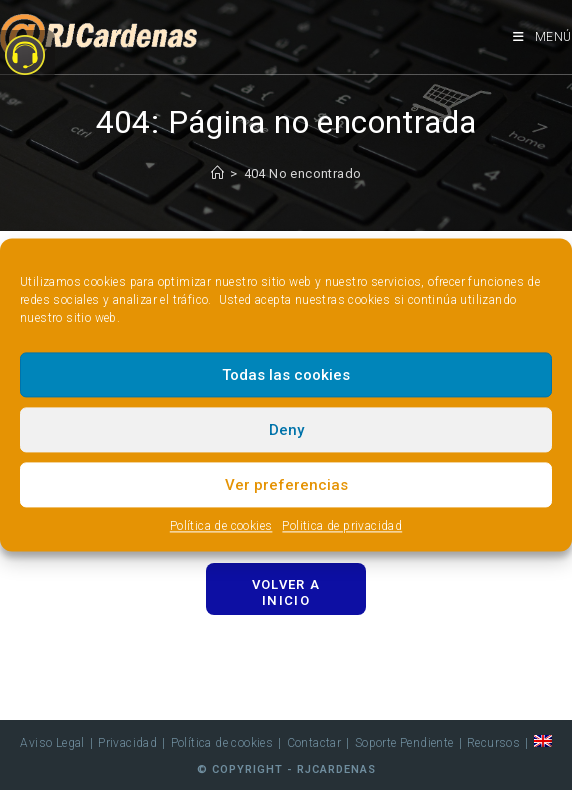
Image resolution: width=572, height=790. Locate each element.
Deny (286, 430)
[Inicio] (217, 173)
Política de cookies (221, 526)
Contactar (314, 743)
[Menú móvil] (542, 37)
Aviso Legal (52, 743)
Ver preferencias (286, 485)
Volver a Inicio (286, 592)
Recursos (493, 743)
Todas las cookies (286, 375)
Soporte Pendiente (404, 743)
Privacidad (127, 743)
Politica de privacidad (342, 526)
